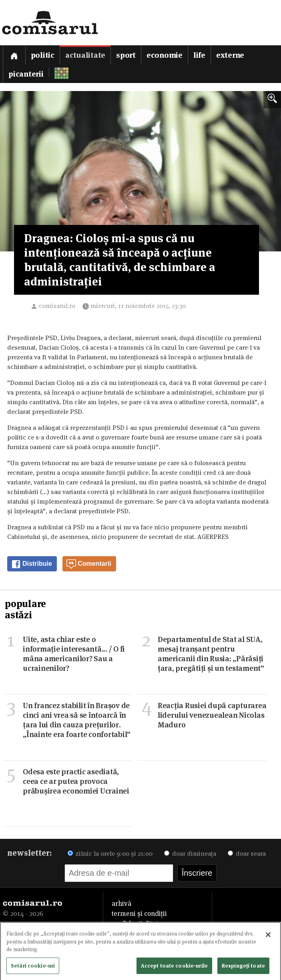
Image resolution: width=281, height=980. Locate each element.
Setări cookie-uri (33, 967)
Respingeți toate (243, 967)
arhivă (121, 903)
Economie (165, 55)
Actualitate (85, 55)
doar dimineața (190, 853)
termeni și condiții (139, 913)
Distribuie (32, 564)
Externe (230, 55)
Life (199, 55)
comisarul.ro (57, 306)
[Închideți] (268, 936)
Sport (126, 55)
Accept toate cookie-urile (174, 967)
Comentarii (89, 564)
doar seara (247, 853)
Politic (43, 55)
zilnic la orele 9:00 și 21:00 (110, 853)
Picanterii (26, 74)
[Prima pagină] (14, 55)
